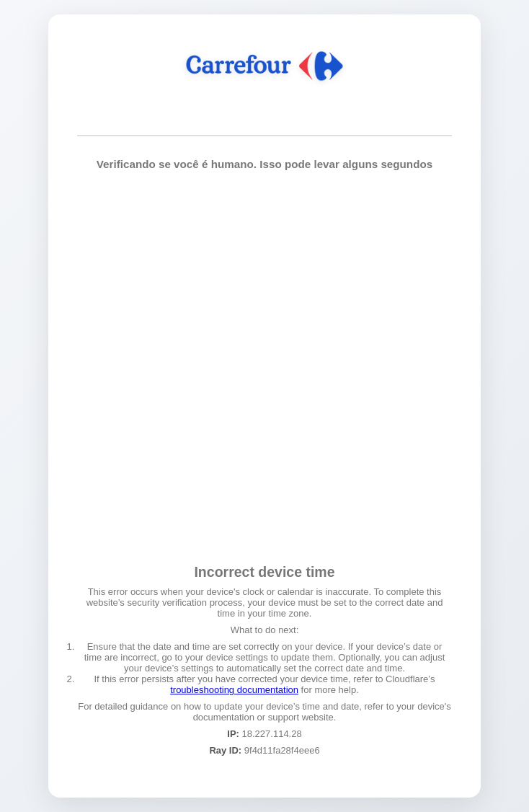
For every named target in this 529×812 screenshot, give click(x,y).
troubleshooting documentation (234, 690)
